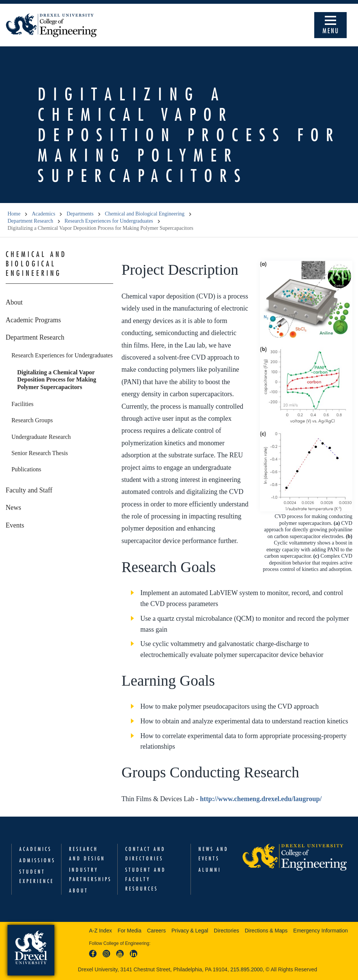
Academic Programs (33, 320)
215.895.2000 (247, 969)
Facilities (22, 404)
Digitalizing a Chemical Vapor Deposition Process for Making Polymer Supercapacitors (57, 380)
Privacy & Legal (190, 931)
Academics (43, 214)
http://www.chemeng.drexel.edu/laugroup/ (261, 799)
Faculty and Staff (29, 490)
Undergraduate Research (41, 437)
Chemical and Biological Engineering (145, 214)
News (13, 508)
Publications (26, 469)
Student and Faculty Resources (146, 879)
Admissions (37, 860)
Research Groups (32, 420)
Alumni (210, 870)
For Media (130, 931)
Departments (80, 214)
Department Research (30, 221)
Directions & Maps (266, 931)
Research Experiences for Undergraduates (109, 221)
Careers (157, 931)
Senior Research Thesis (40, 453)
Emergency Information (320, 931)
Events (15, 525)
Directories (227, 931)
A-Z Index (101, 931)
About (14, 302)
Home (14, 214)
